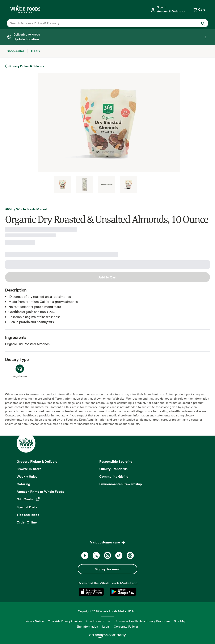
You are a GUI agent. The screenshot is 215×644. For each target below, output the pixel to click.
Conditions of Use (98, 621)
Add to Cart (107, 277)
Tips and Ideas (28, 515)
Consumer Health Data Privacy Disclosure (142, 621)
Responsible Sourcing (116, 461)
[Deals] (35, 51)
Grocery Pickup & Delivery (37, 461)
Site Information (87, 626)
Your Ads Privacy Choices (65, 621)
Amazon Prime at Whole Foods (40, 492)
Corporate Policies (126, 626)
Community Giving (114, 476)
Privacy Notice (34, 621)
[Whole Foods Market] (25, 9)
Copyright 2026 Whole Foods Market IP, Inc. (107, 611)
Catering (23, 484)
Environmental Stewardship (121, 484)
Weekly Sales (27, 476)
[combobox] (98, 23)
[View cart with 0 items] (199, 9)
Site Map (180, 621)
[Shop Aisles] (15, 51)
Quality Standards (113, 469)
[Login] (168, 9)
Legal (106, 626)
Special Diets (27, 507)
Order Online (27, 522)
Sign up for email (107, 569)
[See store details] (107, 37)
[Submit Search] (203, 23)
